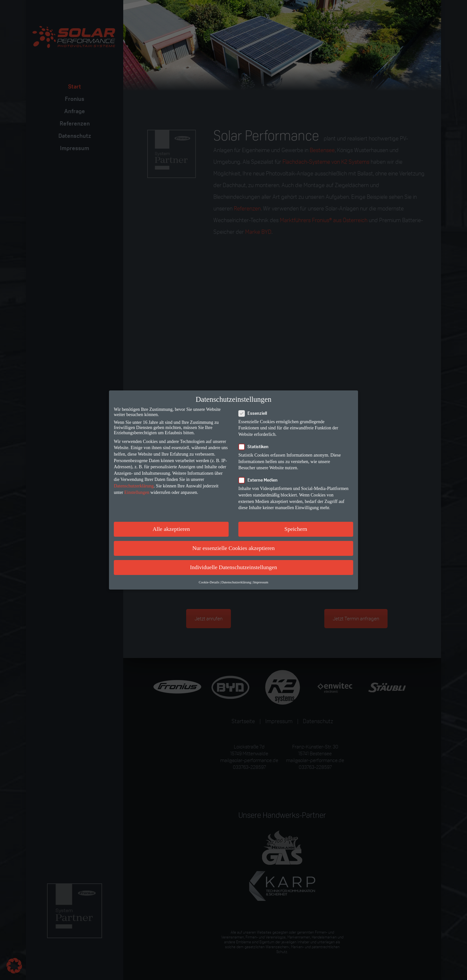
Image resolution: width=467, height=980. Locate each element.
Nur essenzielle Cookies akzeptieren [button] (233, 548)
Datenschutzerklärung (134, 486)
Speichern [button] (296, 529)
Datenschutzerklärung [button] (236, 582)
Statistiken (256, 447)
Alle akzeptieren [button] (171, 529)
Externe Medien (260, 480)
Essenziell (255, 413)
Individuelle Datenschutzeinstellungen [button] (234, 567)
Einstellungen (137, 492)
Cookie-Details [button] (209, 582)
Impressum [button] (261, 582)
